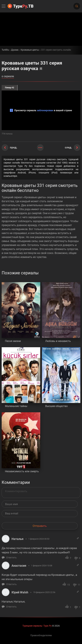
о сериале (8, 76)
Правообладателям (41, 635)
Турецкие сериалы (32, 626)
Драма (15, 50)
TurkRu (5, 50)
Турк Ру (48, 626)
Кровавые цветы (30, 50)
